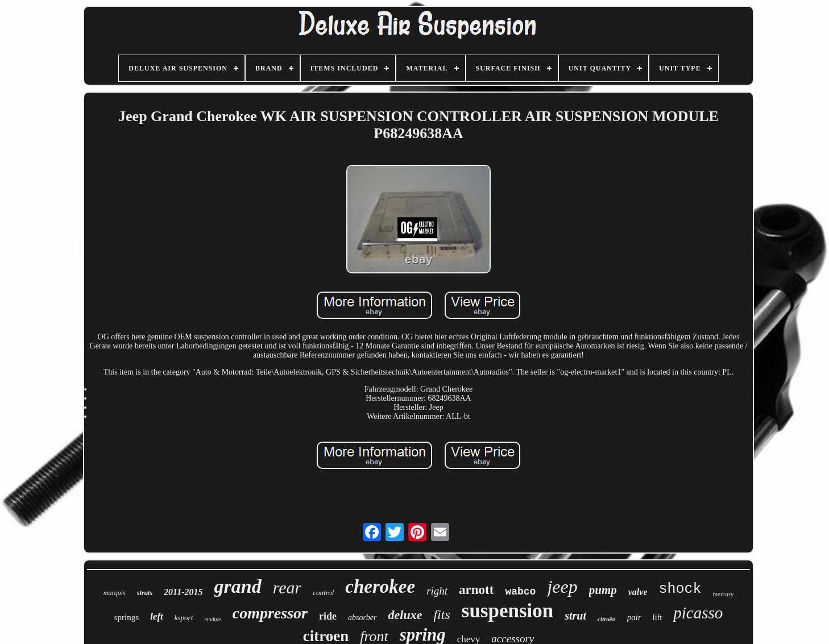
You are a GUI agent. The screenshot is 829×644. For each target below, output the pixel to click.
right (437, 591)
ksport (184, 618)
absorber (362, 618)
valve (638, 592)
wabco (520, 592)
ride (328, 616)
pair (634, 617)
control (323, 593)
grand (238, 586)
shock (680, 589)
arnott (476, 590)
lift (657, 618)
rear (287, 587)
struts (145, 593)
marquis (115, 593)
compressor (270, 613)
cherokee (380, 587)
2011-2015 (183, 592)
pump (603, 590)
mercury (724, 594)
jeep (562, 587)
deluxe (405, 615)
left (157, 616)
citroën (607, 619)
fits (442, 614)
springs (127, 617)
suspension (507, 611)
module (212, 619)
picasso (698, 613)
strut (575, 616)
